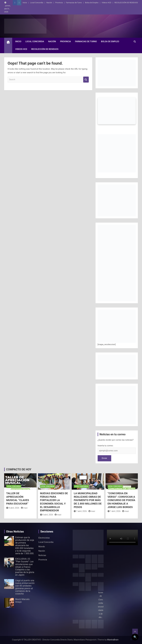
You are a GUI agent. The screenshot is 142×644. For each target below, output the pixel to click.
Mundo (42, 547)
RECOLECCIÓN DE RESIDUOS (126, 3)
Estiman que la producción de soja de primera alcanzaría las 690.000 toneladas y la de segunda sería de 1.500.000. (25, 545)
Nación (49, 3)
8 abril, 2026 (13, 508)
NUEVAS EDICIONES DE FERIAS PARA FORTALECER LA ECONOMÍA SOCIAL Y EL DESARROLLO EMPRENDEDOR (54, 502)
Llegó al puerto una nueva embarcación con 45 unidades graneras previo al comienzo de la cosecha (25, 587)
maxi (24, 508)
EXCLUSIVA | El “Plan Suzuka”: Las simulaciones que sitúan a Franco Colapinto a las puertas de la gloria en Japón (25, 567)
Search (86, 80)
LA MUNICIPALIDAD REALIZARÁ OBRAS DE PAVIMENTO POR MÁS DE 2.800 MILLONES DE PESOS (88, 500)
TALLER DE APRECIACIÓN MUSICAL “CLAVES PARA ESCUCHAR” (18, 498)
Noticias (42, 555)
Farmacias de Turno (74, 3)
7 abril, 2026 (80, 511)
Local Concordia (37, 3)
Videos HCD (106, 3)
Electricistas (44, 538)
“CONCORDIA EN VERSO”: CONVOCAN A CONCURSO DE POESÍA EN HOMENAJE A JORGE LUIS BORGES (121, 500)
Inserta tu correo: (106, 446)
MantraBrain (113, 640)
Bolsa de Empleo (92, 3)
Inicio (25, 3)
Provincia (59, 3)
